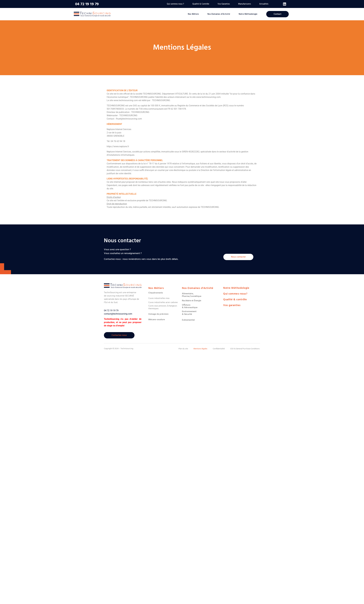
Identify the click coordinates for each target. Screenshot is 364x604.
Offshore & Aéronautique (190, 306)
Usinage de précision (158, 314)
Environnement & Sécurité (189, 313)
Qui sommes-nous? (235, 294)
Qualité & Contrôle (201, 4)
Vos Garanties (224, 4)
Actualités (264, 4)
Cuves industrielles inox (159, 298)
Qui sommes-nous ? (175, 4)
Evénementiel (188, 320)
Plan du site (183, 349)
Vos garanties (232, 305)
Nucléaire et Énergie (192, 301)
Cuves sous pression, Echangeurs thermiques (163, 307)
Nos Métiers (193, 14)
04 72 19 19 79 (87, 4)
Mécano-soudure (157, 320)
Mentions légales (200, 349)
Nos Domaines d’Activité (219, 14)
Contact (277, 14)
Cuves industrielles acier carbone (163, 302)
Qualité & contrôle (235, 300)
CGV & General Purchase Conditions (245, 349)
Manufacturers (245, 4)
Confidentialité (219, 349)
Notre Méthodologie (248, 14)
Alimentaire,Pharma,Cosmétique (192, 295)
